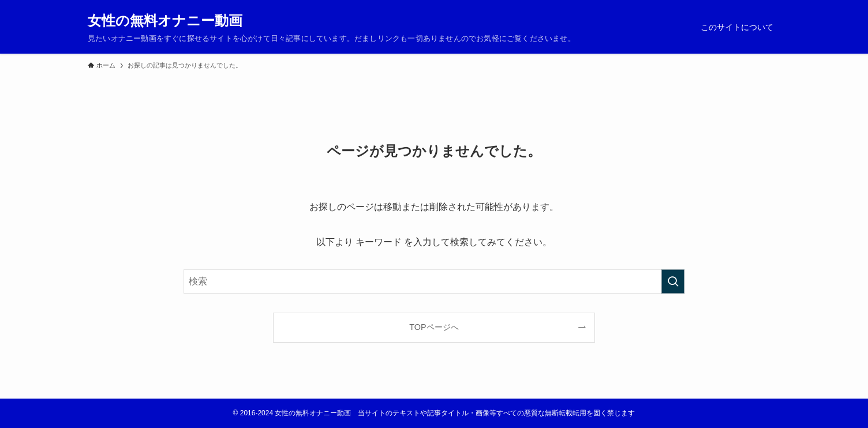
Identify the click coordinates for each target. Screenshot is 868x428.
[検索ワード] (434, 281)
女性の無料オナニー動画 (165, 21)
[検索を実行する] (673, 281)
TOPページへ (434, 327)
